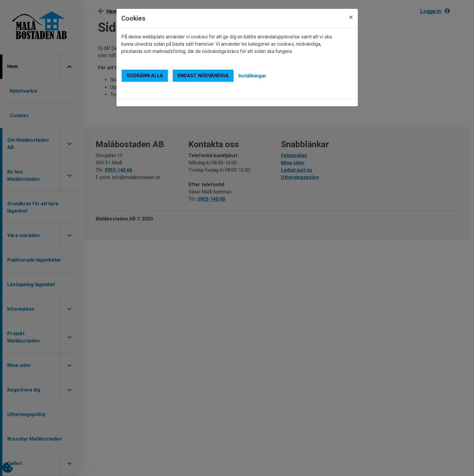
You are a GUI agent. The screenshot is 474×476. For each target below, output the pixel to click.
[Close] (351, 17)
